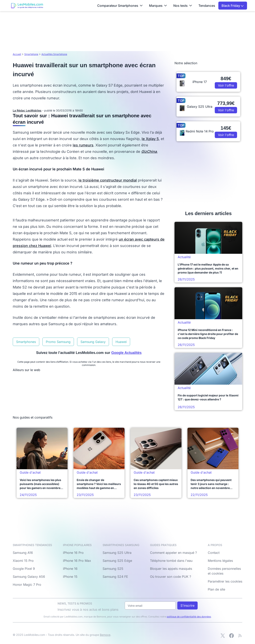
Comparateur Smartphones (120, 6)
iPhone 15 (70, 577)
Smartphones (26, 342)
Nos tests (183, 6)
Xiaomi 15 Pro (23, 561)
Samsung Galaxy (93, 342)
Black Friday (233, 6)
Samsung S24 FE (115, 577)
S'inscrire (187, 605)
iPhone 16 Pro (73, 553)
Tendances (207, 6)
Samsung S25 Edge (117, 561)
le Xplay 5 (150, 139)
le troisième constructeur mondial (108, 180)
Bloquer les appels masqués (171, 569)
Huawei (121, 342)
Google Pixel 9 (24, 569)
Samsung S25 (113, 569)
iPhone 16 (70, 569)
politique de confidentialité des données (189, 617)
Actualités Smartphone (54, 54)
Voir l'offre (226, 85)
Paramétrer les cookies (225, 581)
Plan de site (216, 589)
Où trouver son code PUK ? (171, 577)
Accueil (17, 54)
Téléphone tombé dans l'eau (171, 561)
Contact (214, 553)
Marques (158, 6)
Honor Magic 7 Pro (27, 585)
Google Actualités (126, 353)
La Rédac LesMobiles (27, 110)
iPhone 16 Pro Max (77, 561)
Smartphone (31, 54)
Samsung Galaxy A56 (29, 577)
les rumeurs (83, 145)
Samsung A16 (23, 553)
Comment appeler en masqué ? (173, 553)
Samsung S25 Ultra (117, 553)
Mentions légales (220, 561)
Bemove (105, 635)
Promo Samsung (58, 342)
